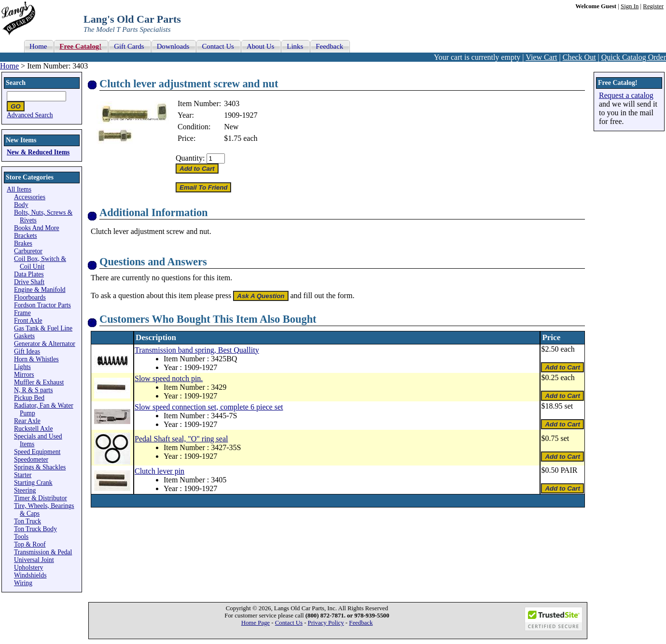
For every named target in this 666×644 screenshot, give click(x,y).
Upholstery (28, 568)
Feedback (361, 623)
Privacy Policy (326, 623)
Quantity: (190, 158)
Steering (25, 490)
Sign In (630, 6)
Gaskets (24, 336)
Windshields (30, 575)
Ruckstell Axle (33, 429)
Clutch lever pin (160, 471)
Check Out (579, 57)
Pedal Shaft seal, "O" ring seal (181, 439)
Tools (21, 537)
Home (9, 66)
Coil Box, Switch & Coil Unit (40, 263)
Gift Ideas (27, 351)
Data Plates (29, 274)
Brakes (23, 243)
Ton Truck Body (35, 529)
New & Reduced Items (38, 152)
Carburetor (28, 251)
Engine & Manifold (40, 290)
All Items (19, 189)
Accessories (30, 197)
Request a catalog (626, 95)
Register (653, 6)
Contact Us (289, 623)
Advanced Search (30, 115)
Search (16, 83)
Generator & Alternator (45, 344)
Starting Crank (33, 483)
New (231, 127)
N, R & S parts (33, 390)
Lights (22, 367)
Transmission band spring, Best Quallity (197, 350)
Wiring (23, 583)
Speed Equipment (37, 452)
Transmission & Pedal (43, 552)
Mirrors (24, 375)
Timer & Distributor (41, 498)
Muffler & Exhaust (39, 382)
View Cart (541, 57)
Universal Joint (34, 560)
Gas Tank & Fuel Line (43, 328)
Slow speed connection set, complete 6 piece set (209, 407)
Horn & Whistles (36, 359)
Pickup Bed (29, 398)
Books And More (37, 228)
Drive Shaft (29, 282)
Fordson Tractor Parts (42, 305)
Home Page (256, 623)
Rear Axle (27, 421)
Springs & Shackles (40, 467)
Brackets (26, 236)
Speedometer (31, 459)
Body (21, 205)
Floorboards (30, 297)
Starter (23, 475)
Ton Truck (28, 521)
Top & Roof (30, 544)
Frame (22, 313)
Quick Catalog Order (634, 57)
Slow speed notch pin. (169, 378)
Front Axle (28, 321)
